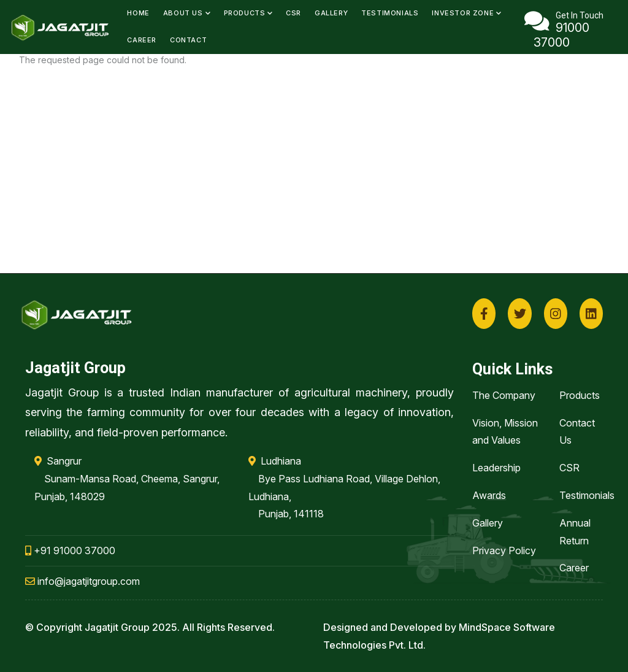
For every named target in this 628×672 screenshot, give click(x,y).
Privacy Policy (504, 550)
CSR (293, 13)
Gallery (331, 13)
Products (248, 13)
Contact (188, 40)
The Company (504, 395)
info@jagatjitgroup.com (82, 581)
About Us (187, 13)
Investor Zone (466, 13)
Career (142, 40)
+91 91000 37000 (70, 550)
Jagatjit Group (117, 627)
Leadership (496, 468)
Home (138, 13)
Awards (489, 495)
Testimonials (390, 13)
